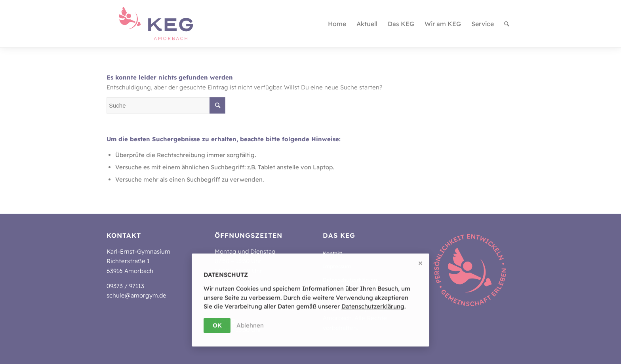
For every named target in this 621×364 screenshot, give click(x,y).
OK (217, 325)
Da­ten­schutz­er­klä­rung (373, 307)
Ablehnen (250, 325)
